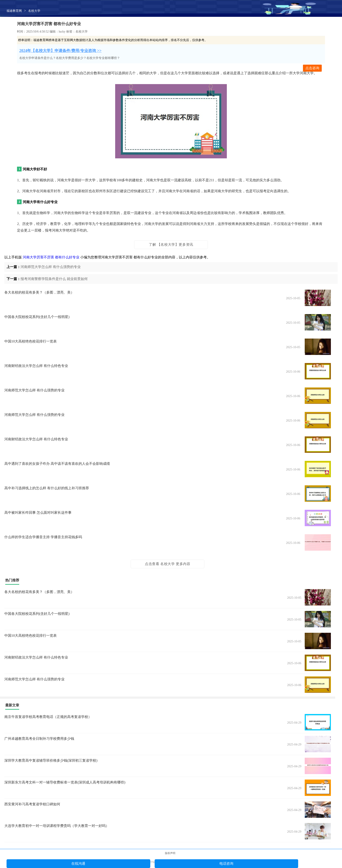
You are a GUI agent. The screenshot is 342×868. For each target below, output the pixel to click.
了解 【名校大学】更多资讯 (171, 245)
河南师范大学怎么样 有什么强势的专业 (51, 267)
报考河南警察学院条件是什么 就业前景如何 (54, 279)
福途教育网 (14, 11)
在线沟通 (78, 864)
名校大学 (34, 11)
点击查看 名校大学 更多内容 (168, 564)
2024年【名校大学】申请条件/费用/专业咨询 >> (60, 51)
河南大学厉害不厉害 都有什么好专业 (51, 257)
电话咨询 (226, 864)
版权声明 (170, 853)
